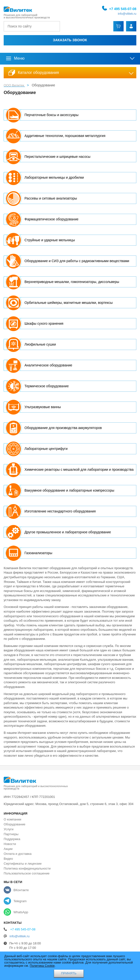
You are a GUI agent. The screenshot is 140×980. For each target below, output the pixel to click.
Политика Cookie (42, 966)
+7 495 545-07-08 (123, 9)
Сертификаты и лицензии (23, 864)
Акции (8, 849)
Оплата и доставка (18, 854)
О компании (12, 819)
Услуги (9, 829)
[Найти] (55, 26)
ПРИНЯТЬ (69, 973)
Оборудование (14, 824)
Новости (10, 844)
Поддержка (12, 839)
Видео (8, 859)
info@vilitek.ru (127, 14)
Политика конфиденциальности (27, 868)
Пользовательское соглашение (27, 873)
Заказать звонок (70, 40)
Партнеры (11, 834)
